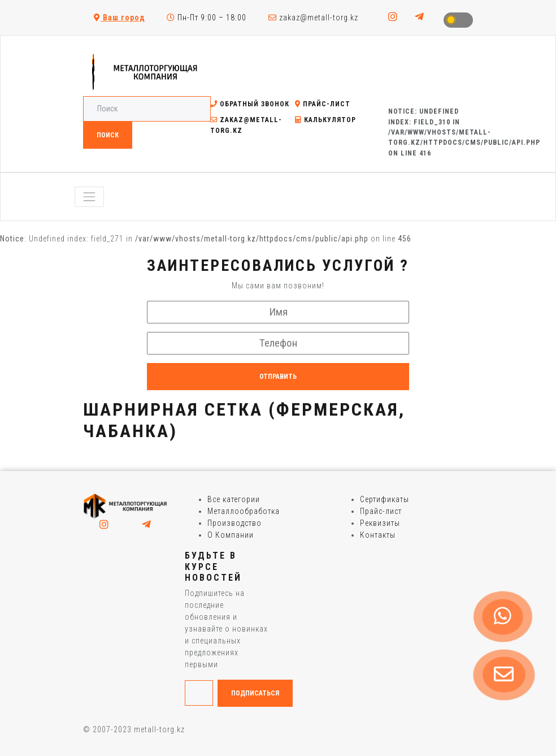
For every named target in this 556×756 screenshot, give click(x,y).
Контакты (378, 535)
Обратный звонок (250, 104)
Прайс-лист (323, 104)
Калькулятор (325, 120)
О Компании (231, 535)
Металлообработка (244, 511)
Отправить (278, 377)
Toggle (458, 20)
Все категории (234, 499)
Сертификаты (385, 499)
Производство (234, 523)
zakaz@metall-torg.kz (313, 18)
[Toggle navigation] (89, 197)
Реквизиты (380, 523)
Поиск (108, 135)
